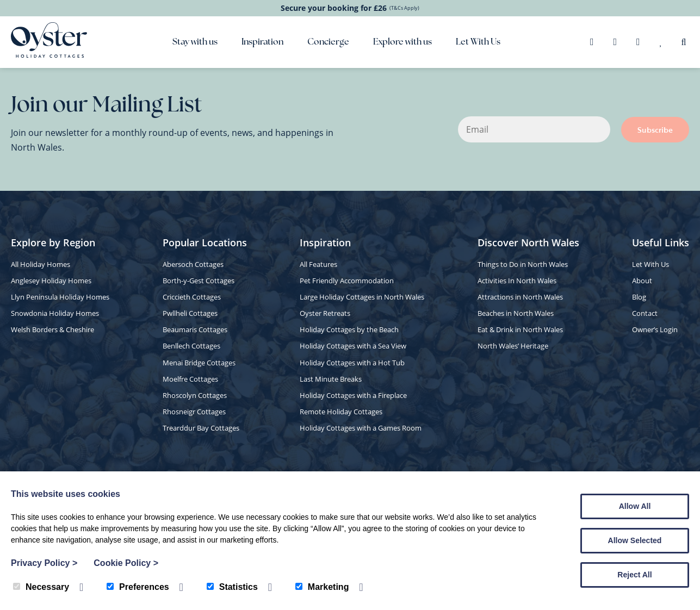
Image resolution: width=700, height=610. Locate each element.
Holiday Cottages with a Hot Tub (352, 363)
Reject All (634, 575)
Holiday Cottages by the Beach (349, 329)
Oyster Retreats (325, 313)
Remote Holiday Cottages (341, 412)
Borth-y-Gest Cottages (199, 281)
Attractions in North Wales (520, 297)
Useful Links (661, 242)
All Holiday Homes (41, 264)
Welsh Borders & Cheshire (52, 329)
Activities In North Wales (517, 281)
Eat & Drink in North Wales (520, 329)
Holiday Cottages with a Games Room (361, 428)
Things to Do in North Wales (523, 264)
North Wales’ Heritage (513, 346)
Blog (639, 297)
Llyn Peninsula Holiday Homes (60, 297)
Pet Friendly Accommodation (347, 281)
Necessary (41, 587)
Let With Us (478, 42)
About (642, 281)
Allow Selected (635, 540)
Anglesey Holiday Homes (51, 281)
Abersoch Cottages (193, 264)
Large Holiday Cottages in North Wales (362, 297)
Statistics (232, 587)
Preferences (138, 587)
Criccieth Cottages (192, 297)
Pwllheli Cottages (190, 313)
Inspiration (262, 42)
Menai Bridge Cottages (199, 363)
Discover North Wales (528, 242)
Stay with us (195, 42)
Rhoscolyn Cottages (195, 395)
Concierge (328, 42)
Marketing (322, 587)
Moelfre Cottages (190, 379)
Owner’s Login (655, 329)
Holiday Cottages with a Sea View (353, 346)
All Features (318, 264)
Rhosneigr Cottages (194, 412)
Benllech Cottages (191, 346)
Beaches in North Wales (516, 313)
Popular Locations (205, 242)
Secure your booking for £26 (350, 8)
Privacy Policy (44, 563)
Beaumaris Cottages (195, 329)
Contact (645, 313)
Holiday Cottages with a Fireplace (353, 395)
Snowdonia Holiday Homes (55, 313)
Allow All (635, 506)
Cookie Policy (126, 563)
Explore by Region (53, 242)
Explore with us (402, 42)
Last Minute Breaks (331, 379)
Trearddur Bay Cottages (201, 428)
